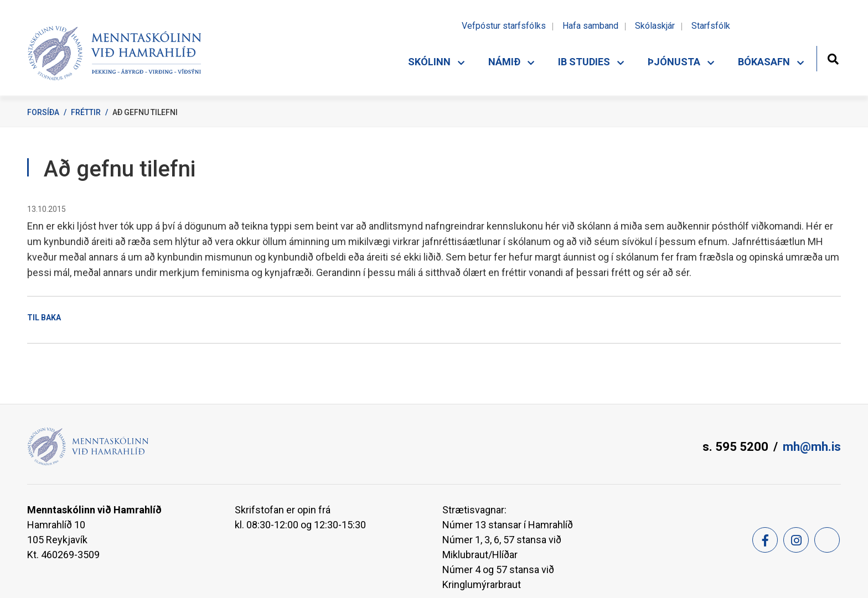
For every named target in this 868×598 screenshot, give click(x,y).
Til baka (44, 318)
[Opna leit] (833, 58)
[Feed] (827, 540)
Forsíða (43, 112)
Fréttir (86, 112)
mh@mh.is (812, 447)
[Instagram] (796, 540)
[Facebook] (765, 540)
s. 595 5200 (735, 447)
